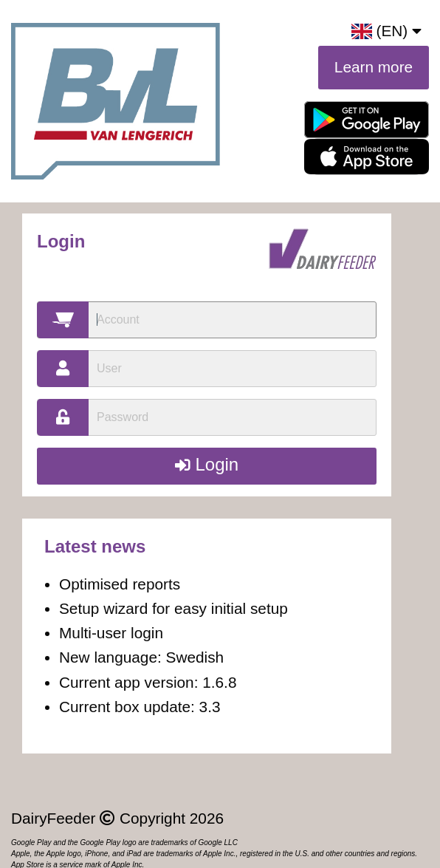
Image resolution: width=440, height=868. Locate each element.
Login (207, 464)
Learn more (374, 67)
